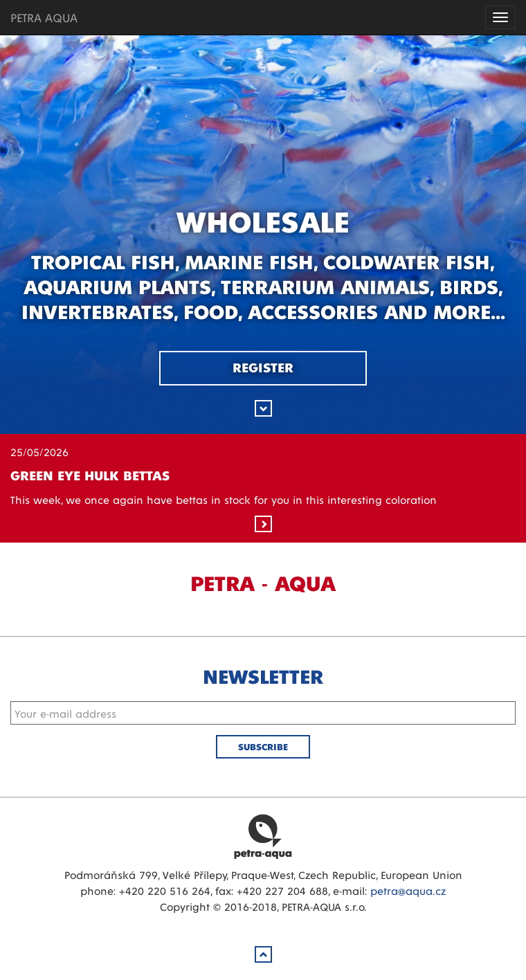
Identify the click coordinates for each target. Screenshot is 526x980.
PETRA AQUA (44, 17)
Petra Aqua (263, 836)
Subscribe (263, 746)
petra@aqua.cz (408, 890)
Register (263, 367)
